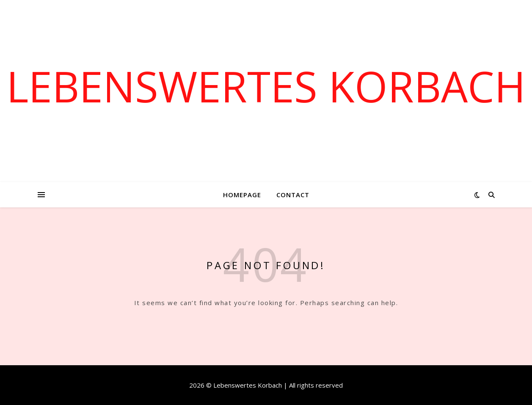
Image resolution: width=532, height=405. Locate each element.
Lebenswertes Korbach (266, 86)
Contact (293, 195)
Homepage (242, 195)
